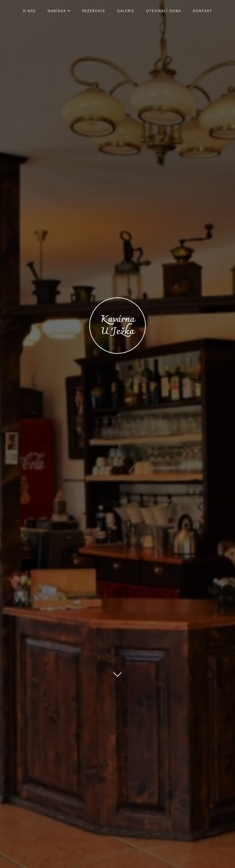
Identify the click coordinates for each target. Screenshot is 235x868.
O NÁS (29, 11)
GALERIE (126, 11)
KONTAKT (203, 11)
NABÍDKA (59, 11)
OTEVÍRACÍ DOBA (164, 11)
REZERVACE (94, 11)
